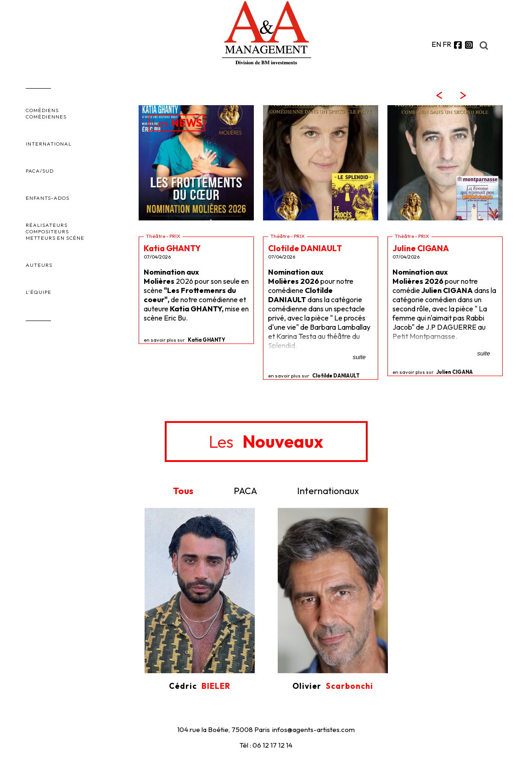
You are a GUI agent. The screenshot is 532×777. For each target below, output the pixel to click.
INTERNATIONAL (49, 144)
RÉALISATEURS (47, 225)
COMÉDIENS (42, 110)
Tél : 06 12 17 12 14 (266, 745)
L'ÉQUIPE (39, 292)
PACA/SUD (40, 171)
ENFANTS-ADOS (48, 198)
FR (447, 44)
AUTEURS (39, 265)
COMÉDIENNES (46, 117)
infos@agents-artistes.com (314, 729)
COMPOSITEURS (47, 231)
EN (436, 44)
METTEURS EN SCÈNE (55, 238)
